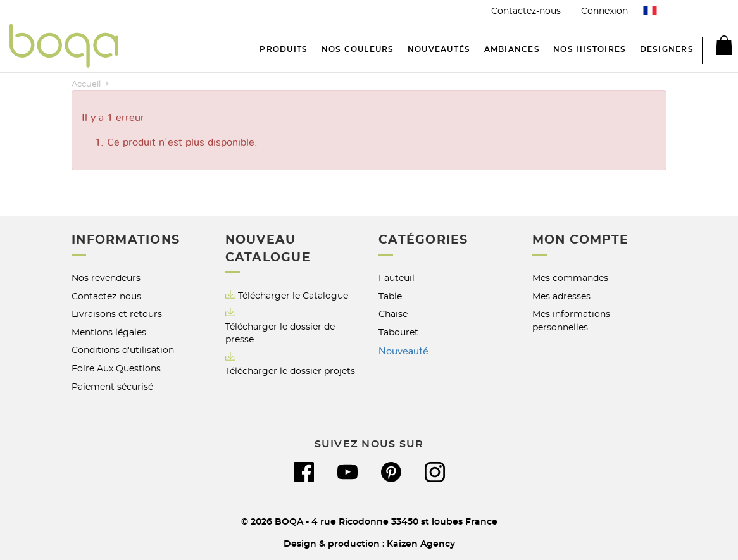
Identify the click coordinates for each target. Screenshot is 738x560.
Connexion (604, 11)
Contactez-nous (526, 11)
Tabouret (398, 333)
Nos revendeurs (106, 278)
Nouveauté (403, 351)
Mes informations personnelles (571, 321)
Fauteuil (397, 278)
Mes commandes (570, 278)
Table (390, 296)
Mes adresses (561, 296)
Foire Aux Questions (116, 369)
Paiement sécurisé (112, 387)
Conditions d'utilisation (123, 350)
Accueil (86, 84)
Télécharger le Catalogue (287, 295)
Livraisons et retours (117, 314)
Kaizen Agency (421, 544)
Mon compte (581, 240)
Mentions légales (109, 333)
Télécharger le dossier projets (290, 371)
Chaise (393, 314)
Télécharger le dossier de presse (280, 333)
